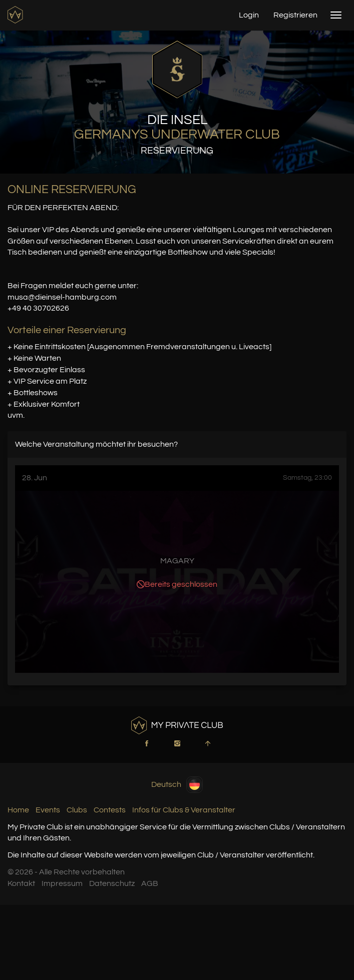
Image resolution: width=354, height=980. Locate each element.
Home (18, 810)
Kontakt (21, 883)
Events (48, 810)
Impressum (62, 883)
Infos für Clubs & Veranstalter (184, 810)
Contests (110, 810)
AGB (150, 883)
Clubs (77, 810)
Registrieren (295, 15)
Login (249, 15)
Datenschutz (112, 883)
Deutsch (177, 785)
